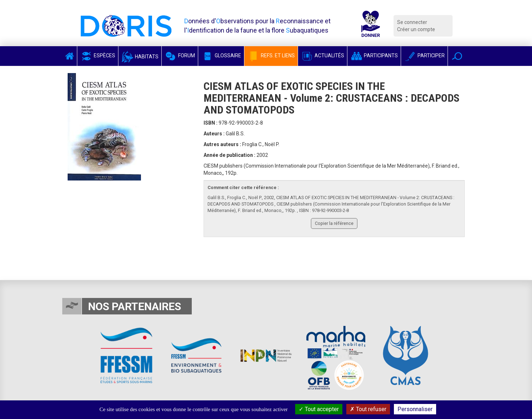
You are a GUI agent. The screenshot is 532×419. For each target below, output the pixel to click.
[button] (457, 56)
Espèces (98, 56)
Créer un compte (416, 29)
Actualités (323, 56)
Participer (424, 56)
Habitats (140, 57)
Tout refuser (368, 409)
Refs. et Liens (271, 56)
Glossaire (221, 56)
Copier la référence (334, 223)
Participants (374, 56)
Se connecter (412, 22)
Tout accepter (319, 409)
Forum (180, 56)
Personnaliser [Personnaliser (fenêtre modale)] (415, 409)
